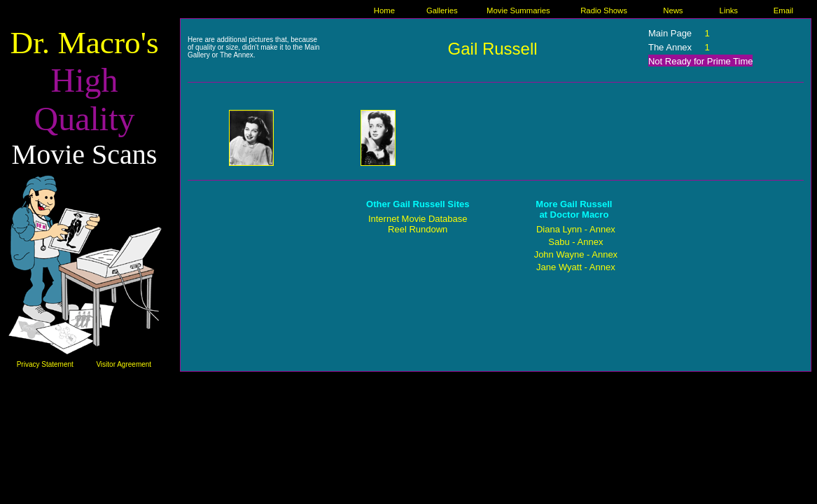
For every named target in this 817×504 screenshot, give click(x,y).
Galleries (442, 10)
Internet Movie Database (418, 219)
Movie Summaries (518, 10)
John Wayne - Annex (576, 254)
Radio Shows (604, 10)
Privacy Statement (45, 364)
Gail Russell (493, 49)
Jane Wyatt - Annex (576, 267)
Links (729, 10)
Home (384, 10)
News (673, 10)
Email (783, 10)
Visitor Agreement (124, 364)
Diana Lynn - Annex (576, 229)
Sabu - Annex (575, 242)
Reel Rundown (418, 229)
